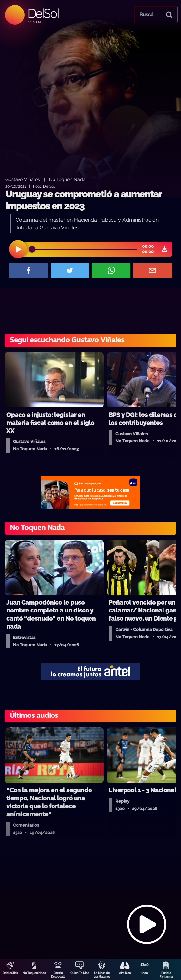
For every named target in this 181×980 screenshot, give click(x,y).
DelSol (43, 13)
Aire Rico (125, 973)
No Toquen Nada (34, 973)
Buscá (146, 15)
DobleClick (10, 973)
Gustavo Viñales (23, 179)
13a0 (145, 973)
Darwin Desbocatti (58, 975)
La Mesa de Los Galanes (102, 975)
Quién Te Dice (80, 973)
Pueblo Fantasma (166, 975)
